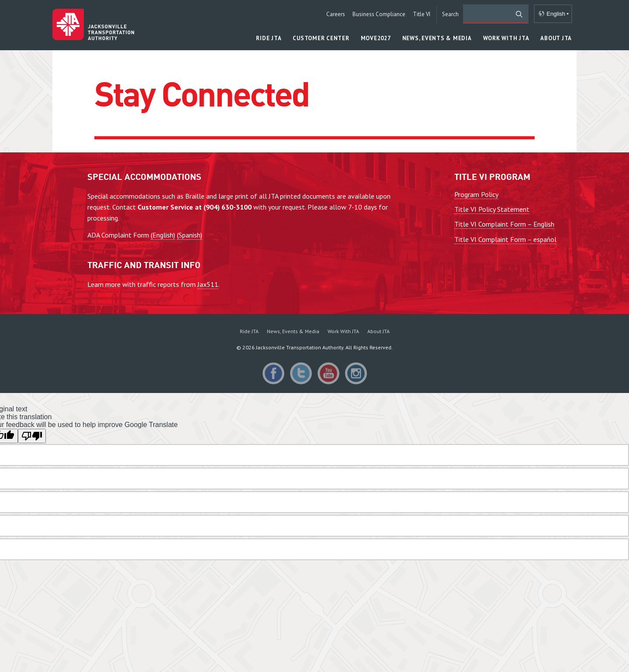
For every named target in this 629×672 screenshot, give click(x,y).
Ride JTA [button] (269, 38)
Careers (336, 14)
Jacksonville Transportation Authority (93, 24)
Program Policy (476, 194)
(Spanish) (190, 235)
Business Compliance (379, 14)
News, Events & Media (293, 331)
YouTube (328, 373)
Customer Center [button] (321, 38)
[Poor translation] (32, 436)
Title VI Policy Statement (492, 209)
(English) (163, 235)
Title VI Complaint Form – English (504, 224)
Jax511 (208, 284)
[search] (496, 14)
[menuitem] (249, 331)
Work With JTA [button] (506, 38)
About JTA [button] (556, 38)
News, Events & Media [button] (437, 38)
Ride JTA (249, 331)
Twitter (301, 373)
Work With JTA (343, 331)
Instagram (356, 373)
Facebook (273, 373)
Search (450, 14)
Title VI (422, 14)
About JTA (378, 331)
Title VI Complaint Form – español (505, 239)
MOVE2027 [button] (376, 38)
